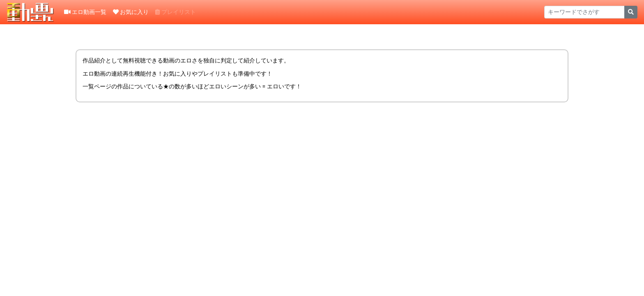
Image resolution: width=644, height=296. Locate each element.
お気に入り (131, 12)
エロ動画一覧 (85, 12)
